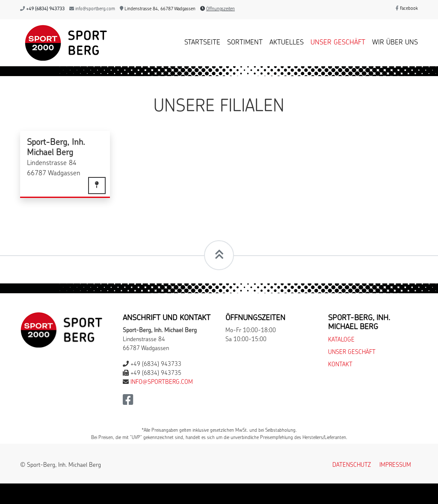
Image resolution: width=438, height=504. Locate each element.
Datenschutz (352, 465)
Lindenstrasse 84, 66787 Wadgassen (158, 9)
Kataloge (341, 340)
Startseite (202, 43)
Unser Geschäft (338, 43)
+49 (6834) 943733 (45, 9)
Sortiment (245, 43)
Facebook (407, 9)
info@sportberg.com (95, 9)
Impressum (395, 465)
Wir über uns (395, 43)
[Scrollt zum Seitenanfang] (219, 255)
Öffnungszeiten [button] (220, 9)
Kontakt (340, 365)
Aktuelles (287, 43)
